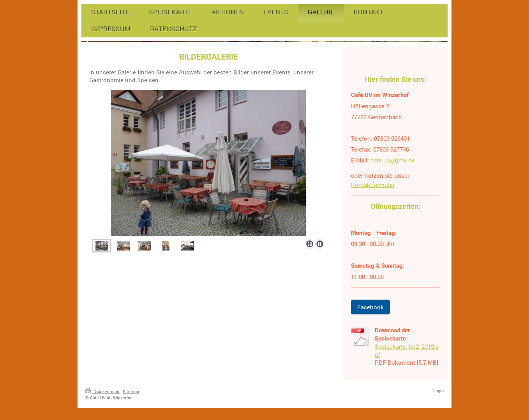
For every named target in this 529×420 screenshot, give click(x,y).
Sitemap (131, 391)
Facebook (370, 307)
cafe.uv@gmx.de (393, 160)
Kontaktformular (373, 185)
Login (438, 391)
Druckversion (103, 391)
